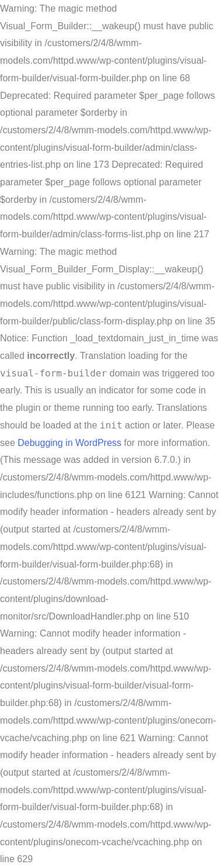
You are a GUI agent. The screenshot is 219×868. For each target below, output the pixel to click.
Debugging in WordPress (69, 443)
